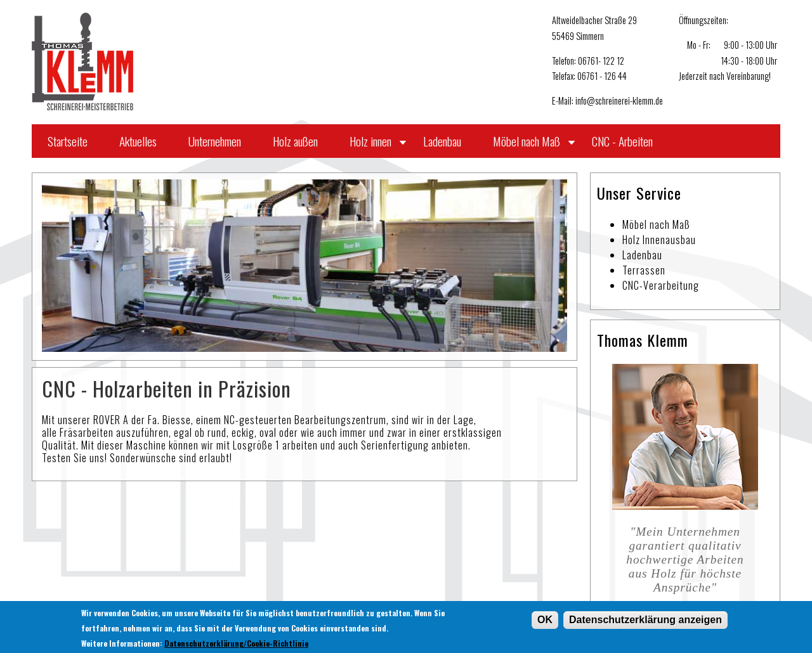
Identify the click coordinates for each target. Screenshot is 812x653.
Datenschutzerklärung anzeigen (645, 621)
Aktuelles (138, 141)
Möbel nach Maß (527, 141)
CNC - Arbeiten (622, 141)
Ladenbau (442, 141)
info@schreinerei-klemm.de (619, 100)
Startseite (68, 141)
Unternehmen (215, 141)
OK (545, 621)
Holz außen (295, 141)
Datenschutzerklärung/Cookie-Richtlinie (236, 644)
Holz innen (370, 141)
